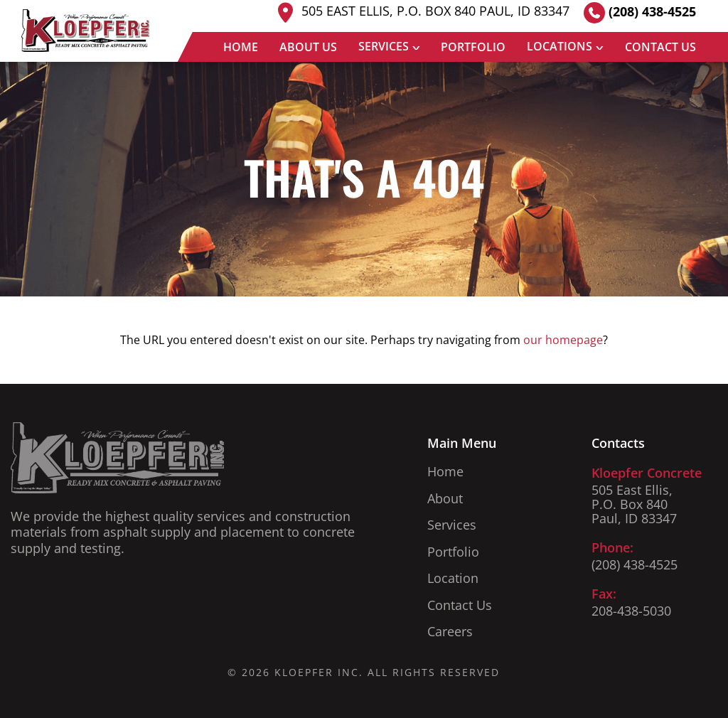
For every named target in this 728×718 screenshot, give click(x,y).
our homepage (563, 340)
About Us (308, 47)
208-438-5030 (631, 611)
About (445, 498)
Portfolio (473, 47)
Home (241, 47)
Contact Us (660, 47)
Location (453, 578)
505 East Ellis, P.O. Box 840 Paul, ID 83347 (421, 12)
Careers (450, 631)
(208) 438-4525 (640, 13)
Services (384, 46)
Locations (560, 46)
